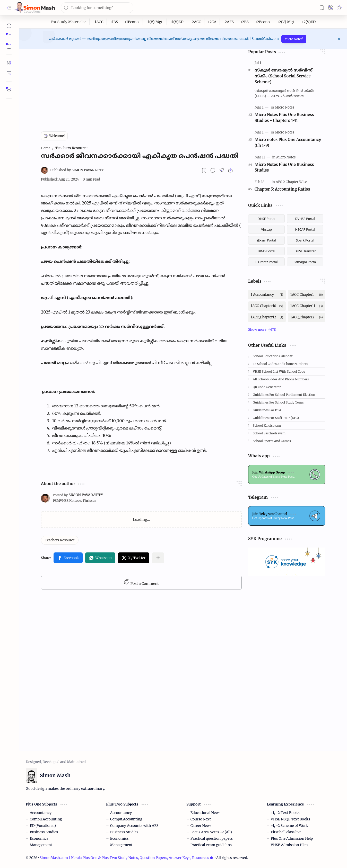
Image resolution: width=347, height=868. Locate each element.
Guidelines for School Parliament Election (284, 395)
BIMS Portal (266, 251)
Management (41, 845)
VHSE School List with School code (279, 372)
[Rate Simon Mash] (9, 90)
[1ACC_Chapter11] (307, 306)
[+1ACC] (98, 22)
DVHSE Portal (305, 219)
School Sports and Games (272, 441)
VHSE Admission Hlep (289, 845)
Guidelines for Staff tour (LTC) (276, 418)
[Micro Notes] (285, 107)
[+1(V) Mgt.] (155, 22)
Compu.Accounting (46, 819)
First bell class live (286, 832)
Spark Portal (305, 240)
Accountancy (41, 813)
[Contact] (9, 73)
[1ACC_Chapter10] (267, 306)
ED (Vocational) (43, 826)
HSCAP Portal (305, 229)
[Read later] (204, 170)
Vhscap (266, 229)
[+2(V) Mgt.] (286, 22)
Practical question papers (212, 839)
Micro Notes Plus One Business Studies (284, 167)
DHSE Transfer (305, 251)
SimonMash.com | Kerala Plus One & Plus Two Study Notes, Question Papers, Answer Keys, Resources (126, 858)
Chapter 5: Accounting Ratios (282, 189)
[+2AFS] (228, 22)
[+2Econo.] (263, 22)
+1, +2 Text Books (285, 813)
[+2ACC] (196, 22)
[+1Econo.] (132, 22)
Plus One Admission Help (292, 839)
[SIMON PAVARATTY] (77, 170)
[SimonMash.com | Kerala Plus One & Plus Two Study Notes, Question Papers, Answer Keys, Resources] (34, 8)
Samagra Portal (305, 262)
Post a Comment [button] (141, 583)
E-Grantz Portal (267, 262)
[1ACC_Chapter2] (307, 317)
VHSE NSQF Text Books (290, 819)
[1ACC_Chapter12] (267, 317)
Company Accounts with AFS (134, 826)
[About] (9, 63)
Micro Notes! (294, 39)
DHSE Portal (266, 219)
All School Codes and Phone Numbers (281, 379)
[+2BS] (245, 22)
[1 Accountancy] (267, 295)
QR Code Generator (267, 387)
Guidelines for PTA (267, 410)
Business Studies (44, 832)
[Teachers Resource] (60, 540)
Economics (39, 839)
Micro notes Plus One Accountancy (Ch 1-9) (288, 142)
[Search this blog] (97, 8)
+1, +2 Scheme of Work (289, 826)
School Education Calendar (273, 356)
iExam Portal (267, 240)
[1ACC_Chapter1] (307, 295)
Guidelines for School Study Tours (278, 402)
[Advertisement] (141, 85)
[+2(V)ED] (309, 22)
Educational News (206, 813)
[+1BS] (114, 22)
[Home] (9, 26)
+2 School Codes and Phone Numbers (280, 364)
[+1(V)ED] (177, 22)
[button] (9, 8)
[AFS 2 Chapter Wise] (291, 182)
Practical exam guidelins (211, 845)
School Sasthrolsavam (269, 433)
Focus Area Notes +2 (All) (211, 832)
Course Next (201, 819)
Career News (201, 826)
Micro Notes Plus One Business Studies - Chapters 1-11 (284, 118)
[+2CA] (212, 22)
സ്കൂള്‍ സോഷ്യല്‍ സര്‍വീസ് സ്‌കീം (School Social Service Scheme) (284, 76)
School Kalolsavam (267, 426)
